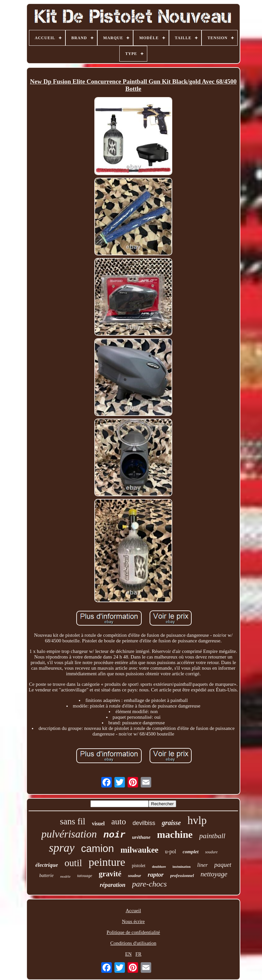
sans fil (72, 821)
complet (191, 852)
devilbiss (144, 823)
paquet (223, 865)
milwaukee (140, 850)
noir (115, 835)
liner (202, 865)
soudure (211, 852)
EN (129, 954)
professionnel (182, 876)
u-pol (171, 851)
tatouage (85, 876)
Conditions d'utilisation (133, 943)
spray (62, 848)
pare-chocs (150, 884)
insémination (182, 867)
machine (175, 834)
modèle (65, 876)
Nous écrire (133, 921)
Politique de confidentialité (133, 932)
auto (119, 822)
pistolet (139, 866)
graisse (171, 823)
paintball (212, 836)
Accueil (133, 911)
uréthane (141, 837)
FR (138, 954)
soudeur (134, 876)
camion (98, 849)
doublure (159, 866)
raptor (156, 875)
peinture (107, 862)
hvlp (197, 820)
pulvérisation (69, 834)
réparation (113, 885)
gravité (110, 874)
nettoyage (214, 874)
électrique (47, 865)
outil (73, 863)
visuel (98, 824)
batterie (46, 876)
